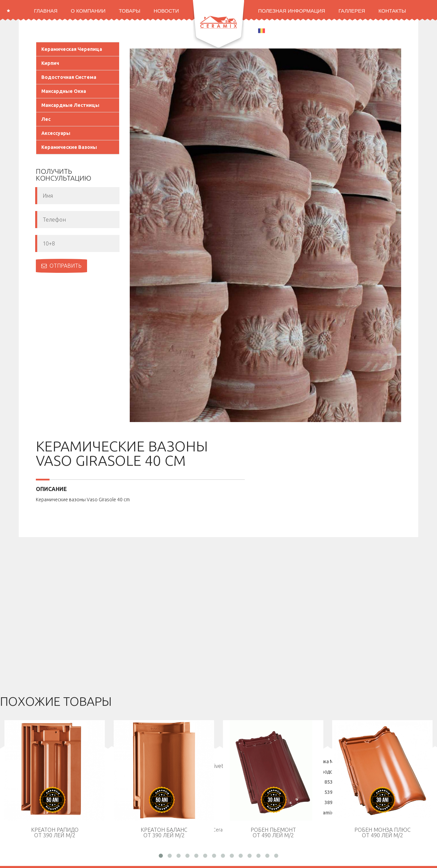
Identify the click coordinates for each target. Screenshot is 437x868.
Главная (46, 11)
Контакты (392, 11)
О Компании (88, 11)
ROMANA (274, 30)
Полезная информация (292, 11)
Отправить (61, 266)
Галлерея (352, 11)
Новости (166, 11)
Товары (130, 11)
